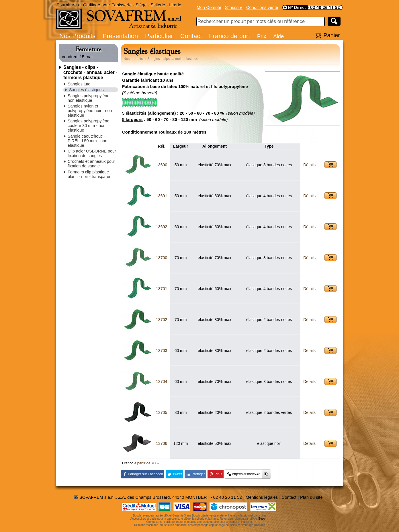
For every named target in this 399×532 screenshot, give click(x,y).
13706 (162, 443)
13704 (162, 382)
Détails (309, 165)
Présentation (120, 36)
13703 (162, 351)
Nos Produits (77, 36)
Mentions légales (262, 497)
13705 (162, 412)
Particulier (159, 36)
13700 (162, 258)
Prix (262, 36)
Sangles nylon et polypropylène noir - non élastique (90, 111)
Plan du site (311, 497)
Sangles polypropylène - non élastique (90, 98)
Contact (191, 36)
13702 (162, 320)
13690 (162, 165)
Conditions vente (262, 7)
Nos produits (133, 59)
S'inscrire (234, 7)
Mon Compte (209, 7)
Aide (278, 36)
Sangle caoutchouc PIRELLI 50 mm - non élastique (87, 141)
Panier (332, 35)
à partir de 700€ (147, 463)
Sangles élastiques (86, 90)
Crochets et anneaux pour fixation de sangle (91, 164)
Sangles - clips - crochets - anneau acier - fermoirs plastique (90, 72)
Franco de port (229, 36)
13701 (162, 289)
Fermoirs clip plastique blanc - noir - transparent (90, 174)
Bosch (263, 519)
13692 (162, 227)
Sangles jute (79, 84)
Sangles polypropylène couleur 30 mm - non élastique (89, 126)
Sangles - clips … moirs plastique (173, 59)
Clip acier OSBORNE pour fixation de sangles (92, 153)
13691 (162, 196)
